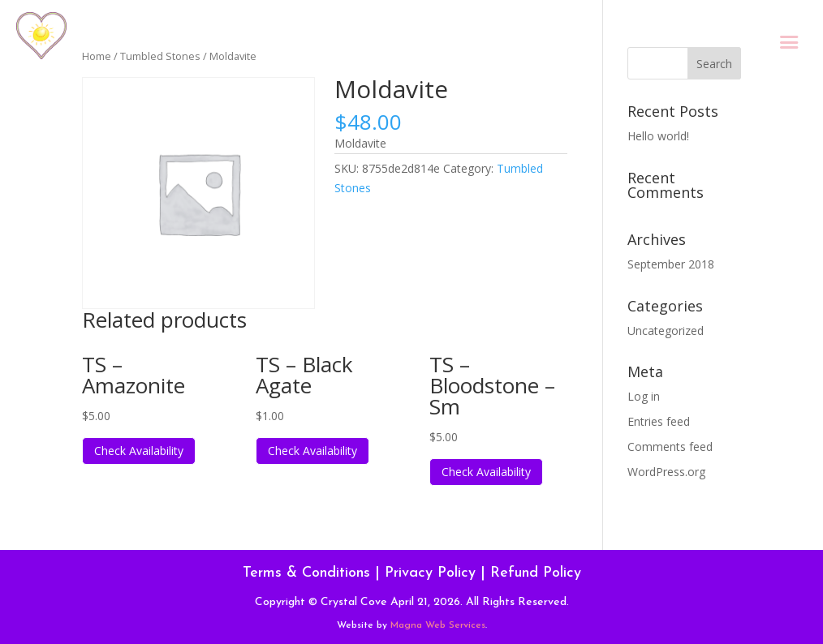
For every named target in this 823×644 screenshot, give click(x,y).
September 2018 (671, 264)
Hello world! (658, 136)
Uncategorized (666, 331)
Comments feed (670, 447)
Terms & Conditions (306, 573)
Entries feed (659, 421)
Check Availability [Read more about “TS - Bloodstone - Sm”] (486, 472)
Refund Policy (536, 573)
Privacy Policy (430, 573)
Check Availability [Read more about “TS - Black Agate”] (312, 451)
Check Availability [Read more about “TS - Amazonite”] (139, 451)
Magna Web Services (438, 625)
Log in (644, 396)
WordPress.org (666, 472)
